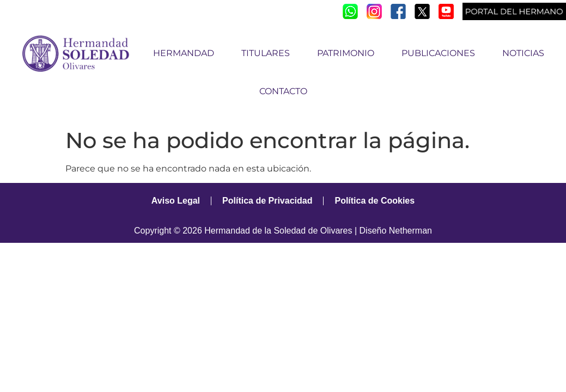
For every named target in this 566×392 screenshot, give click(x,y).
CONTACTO (283, 91)
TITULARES (268, 53)
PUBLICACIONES (441, 53)
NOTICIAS (523, 53)
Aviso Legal (176, 201)
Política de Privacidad (267, 201)
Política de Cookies (375, 201)
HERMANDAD (186, 53)
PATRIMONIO (348, 53)
